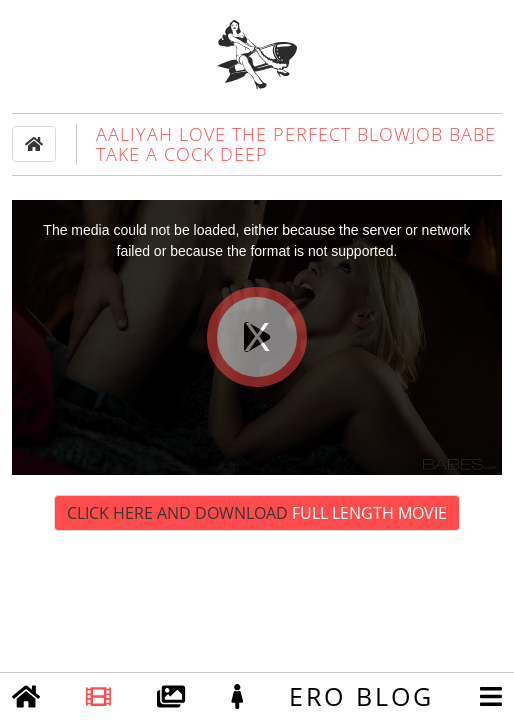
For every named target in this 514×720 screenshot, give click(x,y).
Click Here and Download (257, 513)
